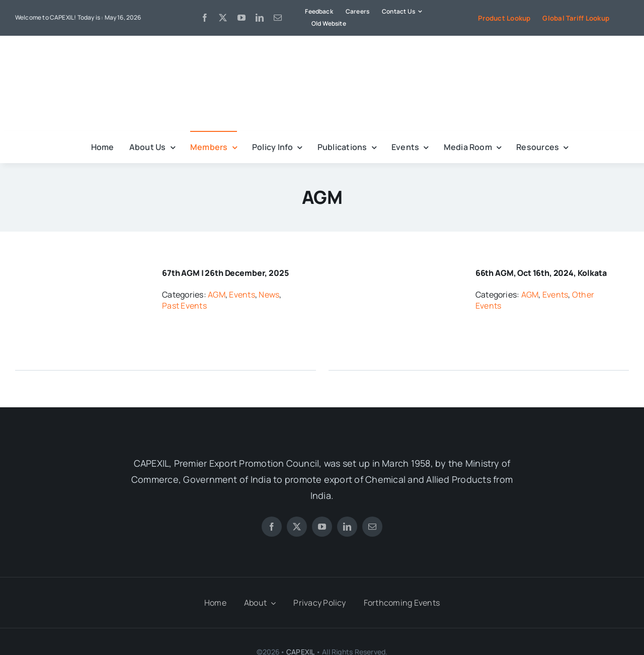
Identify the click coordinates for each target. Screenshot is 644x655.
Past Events (184, 306)
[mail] (278, 18)
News (269, 295)
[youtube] (242, 18)
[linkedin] (260, 18)
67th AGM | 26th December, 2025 (225, 273)
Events (242, 295)
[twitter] (223, 18)
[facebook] (205, 18)
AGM (217, 295)
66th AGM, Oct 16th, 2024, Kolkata (541, 273)
